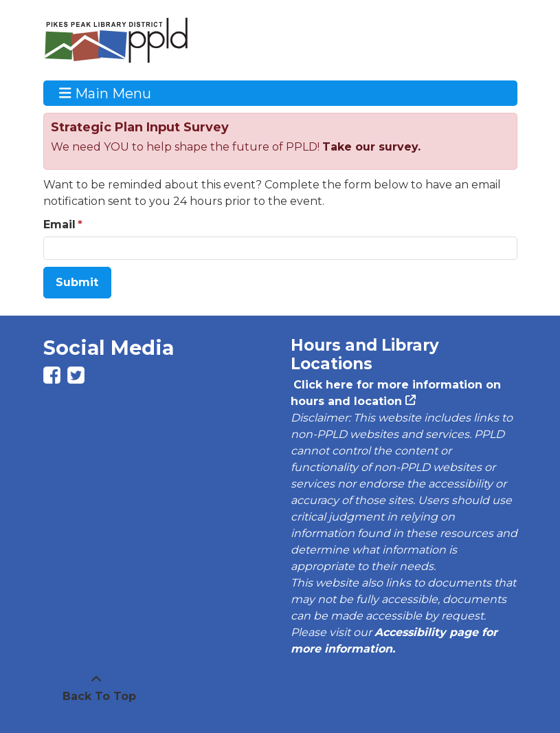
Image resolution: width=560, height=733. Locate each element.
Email (59, 225)
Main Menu (105, 93)
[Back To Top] (96, 688)
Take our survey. (371, 147)
